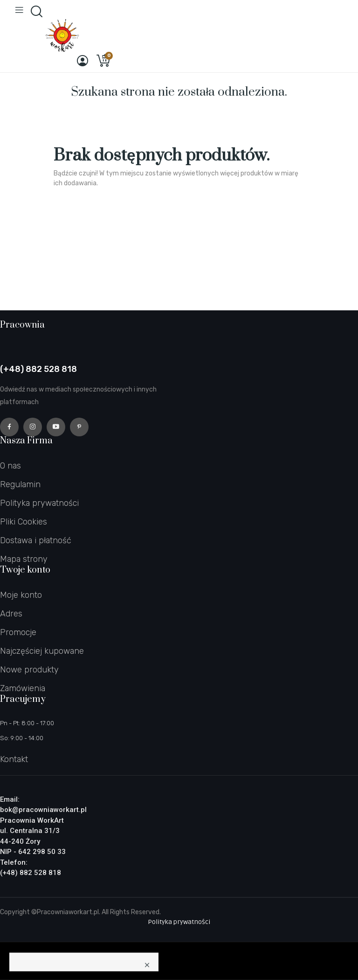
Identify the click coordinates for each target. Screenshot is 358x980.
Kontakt (14, 759)
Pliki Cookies (24, 522)
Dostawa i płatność (36, 540)
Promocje (18, 632)
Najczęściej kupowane (42, 651)
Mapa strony (24, 559)
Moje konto (21, 595)
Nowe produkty (29, 670)
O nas (10, 466)
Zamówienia (23, 688)
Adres (11, 614)
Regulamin (20, 484)
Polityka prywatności (39, 503)
